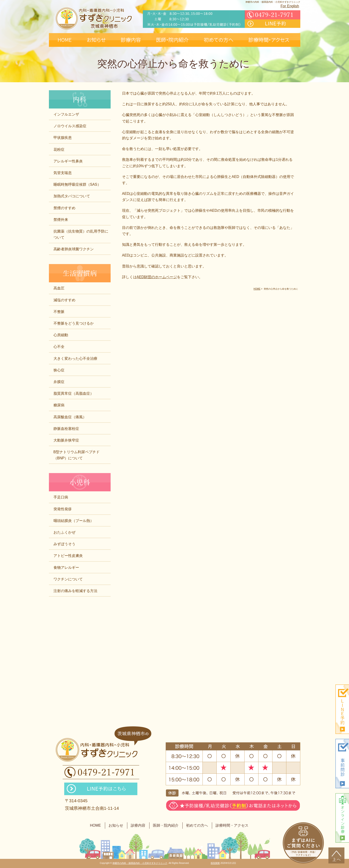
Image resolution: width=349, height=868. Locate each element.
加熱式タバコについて (72, 196)
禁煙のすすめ (64, 208)
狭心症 (59, 370)
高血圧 (59, 288)
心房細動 (61, 335)
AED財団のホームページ (157, 277)
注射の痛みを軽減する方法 (75, 591)
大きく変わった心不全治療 (75, 359)
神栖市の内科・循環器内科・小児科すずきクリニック (140, 863)
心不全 (59, 347)
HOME (96, 825)
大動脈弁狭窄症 (66, 440)
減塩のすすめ (64, 300)
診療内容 (138, 825)
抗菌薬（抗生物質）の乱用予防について (81, 234)
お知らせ (116, 825)
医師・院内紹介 (166, 825)
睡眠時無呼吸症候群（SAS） (77, 184)
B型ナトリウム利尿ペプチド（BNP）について (77, 455)
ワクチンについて (68, 579)
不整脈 (59, 312)
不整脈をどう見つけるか (74, 323)
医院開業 (215, 863)
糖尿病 (59, 405)
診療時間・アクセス (232, 825)
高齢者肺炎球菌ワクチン (74, 249)
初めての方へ (197, 825)
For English (290, 6)
